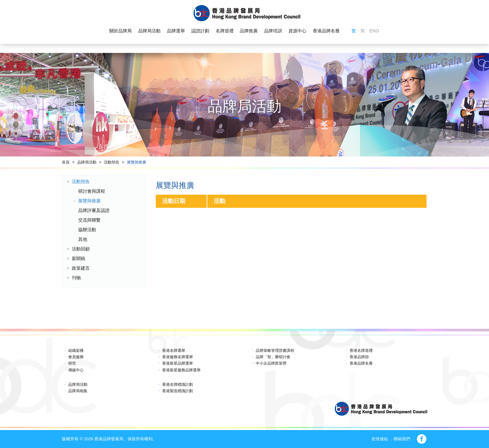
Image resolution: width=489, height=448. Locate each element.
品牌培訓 (273, 31)
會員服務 (76, 357)
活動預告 (112, 162)
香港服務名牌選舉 (178, 357)
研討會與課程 (92, 191)
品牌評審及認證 (94, 210)
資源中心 (297, 31)
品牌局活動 (149, 31)
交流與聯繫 (89, 220)
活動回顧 (81, 249)
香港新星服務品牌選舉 (181, 370)
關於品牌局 (120, 31)
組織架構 (76, 351)
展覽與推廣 (137, 162)
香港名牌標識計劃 (178, 385)
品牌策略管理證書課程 (275, 351)
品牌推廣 (249, 31)
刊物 (76, 278)
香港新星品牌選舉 (178, 363)
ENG (374, 31)
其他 (83, 239)
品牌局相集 (78, 391)
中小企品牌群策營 (271, 363)
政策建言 (81, 268)
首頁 (66, 162)
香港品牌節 (359, 357)
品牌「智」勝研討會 (273, 357)
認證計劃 (200, 31)
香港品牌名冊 (326, 31)
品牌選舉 (176, 31)
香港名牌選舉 (174, 351)
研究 (72, 363)
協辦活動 (87, 230)
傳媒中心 (76, 370)
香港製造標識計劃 (178, 391)
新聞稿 (79, 258)
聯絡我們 (402, 439)
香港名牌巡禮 (361, 351)
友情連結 (380, 439)
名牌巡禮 (224, 31)
